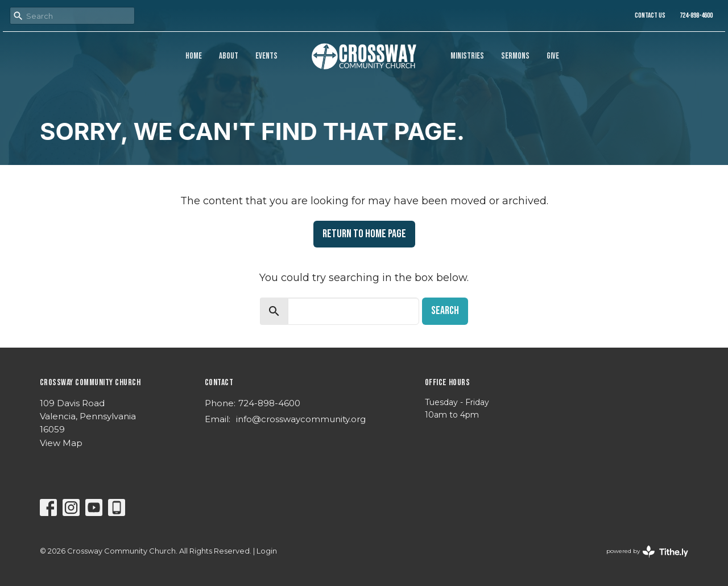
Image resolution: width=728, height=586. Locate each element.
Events (266, 56)
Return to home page (364, 234)
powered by (647, 552)
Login (267, 551)
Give (553, 56)
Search (445, 311)
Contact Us (650, 15)
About (229, 56)
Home (194, 56)
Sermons (515, 56)
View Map (61, 443)
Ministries (467, 56)
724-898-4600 (696, 15)
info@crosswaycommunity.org (301, 419)
